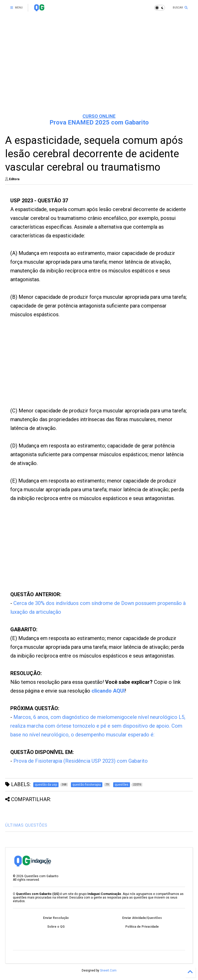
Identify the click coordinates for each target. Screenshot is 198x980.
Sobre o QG (56, 927)
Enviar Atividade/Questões (142, 918)
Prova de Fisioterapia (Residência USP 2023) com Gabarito (81, 761)
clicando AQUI (108, 691)
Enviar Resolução (56, 918)
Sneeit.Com (108, 970)
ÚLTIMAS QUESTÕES (26, 825)
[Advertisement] (99, 70)
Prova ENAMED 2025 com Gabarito (99, 122)
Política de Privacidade (142, 927)
